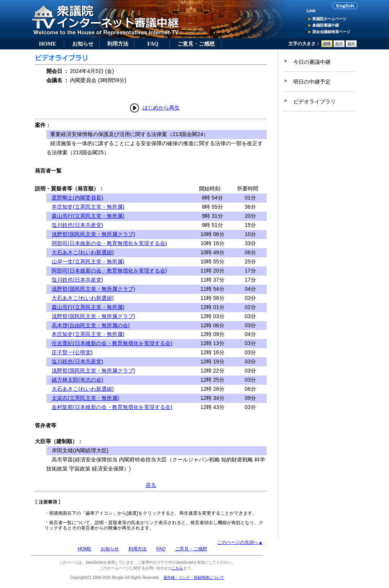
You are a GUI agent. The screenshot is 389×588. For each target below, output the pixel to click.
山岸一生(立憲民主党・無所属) (88, 262)
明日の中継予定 (312, 82)
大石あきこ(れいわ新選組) (83, 252)
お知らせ (83, 44)
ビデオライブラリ (315, 101)
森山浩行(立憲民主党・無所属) (88, 216)
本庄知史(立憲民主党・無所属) (88, 207)
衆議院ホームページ (329, 19)
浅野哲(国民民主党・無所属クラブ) (93, 234)
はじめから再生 (161, 108)
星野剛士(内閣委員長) (77, 198)
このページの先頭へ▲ (240, 542)
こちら (177, 568)
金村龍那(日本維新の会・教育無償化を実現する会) (112, 407)
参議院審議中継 (326, 25)
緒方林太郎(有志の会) (77, 380)
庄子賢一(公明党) (72, 352)
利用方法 (118, 44)
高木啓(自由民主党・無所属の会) (91, 325)
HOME (47, 44)
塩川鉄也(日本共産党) (77, 225)
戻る (151, 485)
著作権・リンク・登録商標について (194, 578)
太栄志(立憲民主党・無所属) (85, 398)
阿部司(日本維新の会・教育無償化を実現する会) (109, 243)
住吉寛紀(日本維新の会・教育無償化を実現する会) (112, 343)
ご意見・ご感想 (196, 44)
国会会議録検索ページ (331, 32)
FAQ (153, 44)
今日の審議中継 (312, 62)
